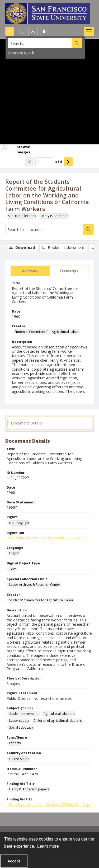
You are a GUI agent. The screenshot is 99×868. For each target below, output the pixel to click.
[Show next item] (68, 162)
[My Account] (33, 31)
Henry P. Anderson (54, 216)
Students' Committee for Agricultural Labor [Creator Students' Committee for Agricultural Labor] (47, 332)
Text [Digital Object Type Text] (12, 569)
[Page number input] (45, 162)
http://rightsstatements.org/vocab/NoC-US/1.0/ (47, 538)
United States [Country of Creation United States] (19, 759)
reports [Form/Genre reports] (15, 743)
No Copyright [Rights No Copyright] (19, 523)
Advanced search (21, 53)
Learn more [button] (48, 846)
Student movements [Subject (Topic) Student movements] (24, 714)
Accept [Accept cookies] (14, 861)
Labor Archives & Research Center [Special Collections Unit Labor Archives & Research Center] (35, 585)
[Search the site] (40, 43)
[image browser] (20, 150)
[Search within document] (88, 229)
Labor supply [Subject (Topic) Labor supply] (19, 721)
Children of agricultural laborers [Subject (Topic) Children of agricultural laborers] (58, 721)
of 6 (59, 162)
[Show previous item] (30, 162)
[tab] (30, 271)
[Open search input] (10, 31)
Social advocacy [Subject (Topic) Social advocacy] (21, 727)
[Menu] (89, 31)
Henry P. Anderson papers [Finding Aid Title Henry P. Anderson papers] (29, 789)
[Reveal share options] (21, 31)
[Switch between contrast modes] (45, 31)
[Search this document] (44, 229)
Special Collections (22, 216)
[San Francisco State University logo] (48, 13)
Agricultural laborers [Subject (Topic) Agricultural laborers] (59, 714)
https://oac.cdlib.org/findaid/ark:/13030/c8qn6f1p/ (49, 805)
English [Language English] (14, 553)
